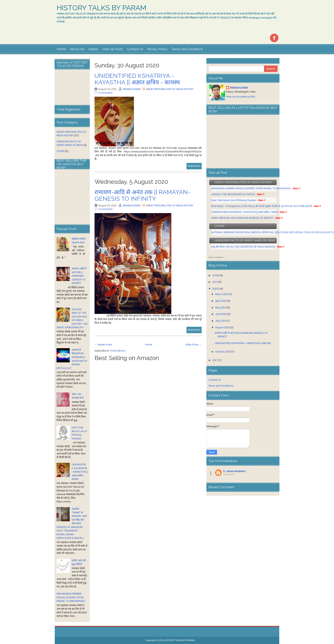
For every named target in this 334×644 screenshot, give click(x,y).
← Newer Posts (103, 345)
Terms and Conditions (187, 49)
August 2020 (222, 327)
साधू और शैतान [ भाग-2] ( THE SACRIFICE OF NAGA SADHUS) (243, 247)
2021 (215, 360)
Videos (93, 49)
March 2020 (222, 294)
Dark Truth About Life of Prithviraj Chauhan (234, 200)
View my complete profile (240, 97)
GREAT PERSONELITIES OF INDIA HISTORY (170, 89)
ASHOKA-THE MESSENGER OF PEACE (233, 194)
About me (77, 49)
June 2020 (221, 314)
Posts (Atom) (118, 351)
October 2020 (223, 352)
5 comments (105, 209)
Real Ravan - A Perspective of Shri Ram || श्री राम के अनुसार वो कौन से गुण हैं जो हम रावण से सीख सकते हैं (262, 206)
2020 (215, 289)
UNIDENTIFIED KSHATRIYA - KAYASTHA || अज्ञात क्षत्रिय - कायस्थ (137, 79)
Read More (194, 166)
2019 (215, 282)
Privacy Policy (157, 49)
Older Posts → (193, 345)
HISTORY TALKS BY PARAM (102, 8)
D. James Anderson (234, 471)
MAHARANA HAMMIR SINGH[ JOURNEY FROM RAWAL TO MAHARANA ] (71, 597)
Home (61, 49)
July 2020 (221, 321)
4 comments (105, 93)
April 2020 (221, 301)
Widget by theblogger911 (217, 257)
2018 (215, 275)
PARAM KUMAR (132, 89)
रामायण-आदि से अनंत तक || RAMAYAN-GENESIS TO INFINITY (142, 195)
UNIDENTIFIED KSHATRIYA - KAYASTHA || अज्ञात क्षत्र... (244, 343)
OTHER (60, 151)
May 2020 (221, 308)
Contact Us (135, 49)
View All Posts (113, 49)
